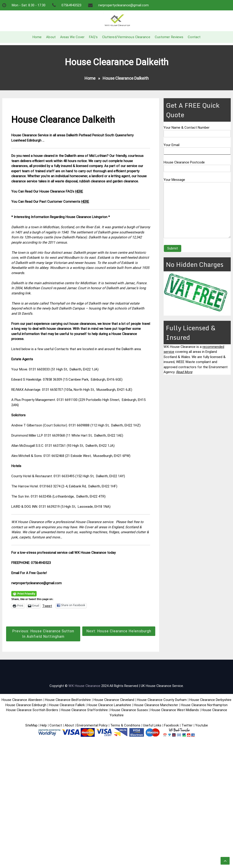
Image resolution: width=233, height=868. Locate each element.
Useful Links (152, 725)
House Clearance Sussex (129, 710)
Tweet (47, 606)
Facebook (172, 725)
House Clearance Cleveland (114, 700)
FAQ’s (93, 37)
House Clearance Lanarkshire (109, 705)
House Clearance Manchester (156, 705)
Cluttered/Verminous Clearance (126, 37)
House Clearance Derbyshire (210, 700)
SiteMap (31, 725)
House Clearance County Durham (162, 700)
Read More (184, 372)
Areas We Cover (72, 37)
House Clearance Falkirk (67, 705)
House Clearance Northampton (204, 705)
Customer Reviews (169, 37)
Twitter (187, 725)
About (51, 37)
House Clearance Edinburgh (26, 705)
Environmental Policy (92, 725)
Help (44, 725)
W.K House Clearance (84, 686)
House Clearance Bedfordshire (68, 700)
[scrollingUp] (225, 861)
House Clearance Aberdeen (22, 700)
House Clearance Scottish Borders (32, 710)
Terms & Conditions (125, 725)
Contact (194, 37)
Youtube (202, 725)
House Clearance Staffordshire (84, 710)
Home (37, 37)
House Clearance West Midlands (175, 710)
